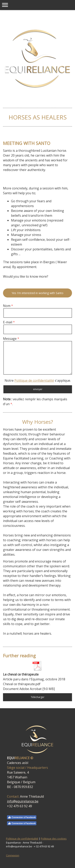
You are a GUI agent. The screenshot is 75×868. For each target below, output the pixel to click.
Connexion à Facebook (22, 817)
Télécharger (38, 697)
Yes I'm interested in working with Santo (37, 293)
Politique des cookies (54, 839)
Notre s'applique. (38, 380)
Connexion (13, 855)
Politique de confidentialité (34, 380)
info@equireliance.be (23, 801)
